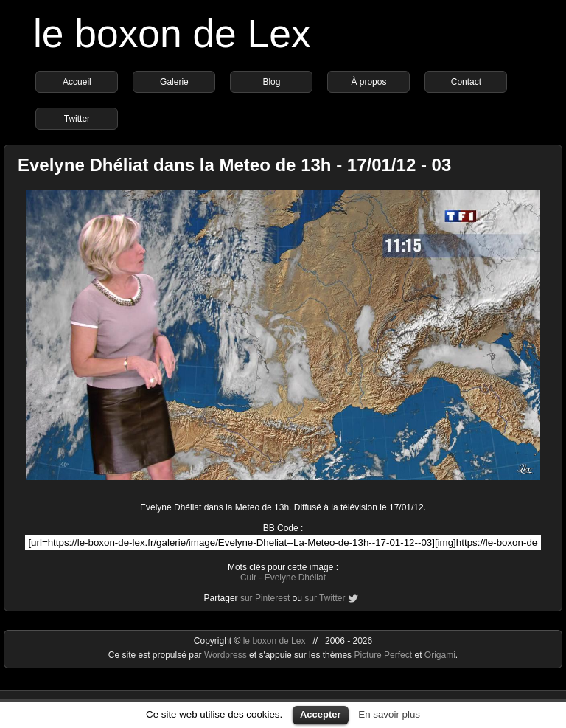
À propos (368, 82)
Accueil (77, 82)
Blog (271, 82)
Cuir (248, 578)
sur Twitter (325, 598)
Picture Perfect (383, 655)
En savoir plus (389, 714)
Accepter (321, 714)
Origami (440, 655)
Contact (466, 82)
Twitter (77, 119)
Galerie (174, 82)
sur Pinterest (265, 598)
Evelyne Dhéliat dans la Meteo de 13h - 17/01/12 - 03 (234, 165)
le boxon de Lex (172, 34)
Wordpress (227, 655)
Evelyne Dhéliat (295, 578)
